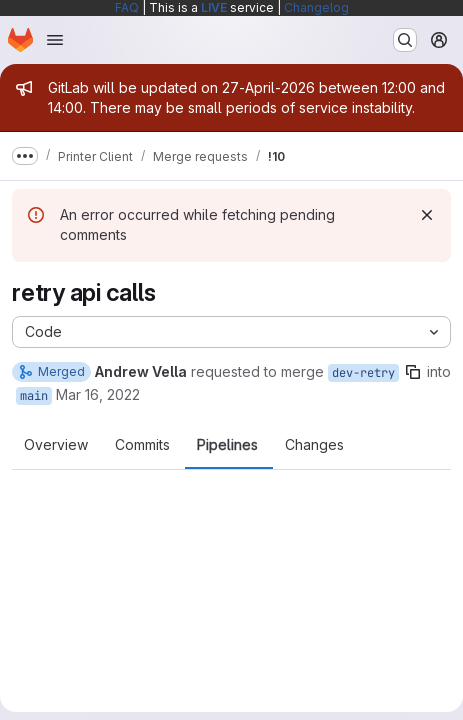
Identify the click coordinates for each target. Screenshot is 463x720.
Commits (142, 445)
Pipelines (227, 445)
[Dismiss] (427, 215)
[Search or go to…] (405, 40)
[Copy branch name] (413, 372)
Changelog (316, 7)
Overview (56, 445)
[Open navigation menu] (55, 40)
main (34, 396)
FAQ (127, 7)
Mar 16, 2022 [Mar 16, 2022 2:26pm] (98, 394)
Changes (314, 445)
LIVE (214, 7)
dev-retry (363, 373)
